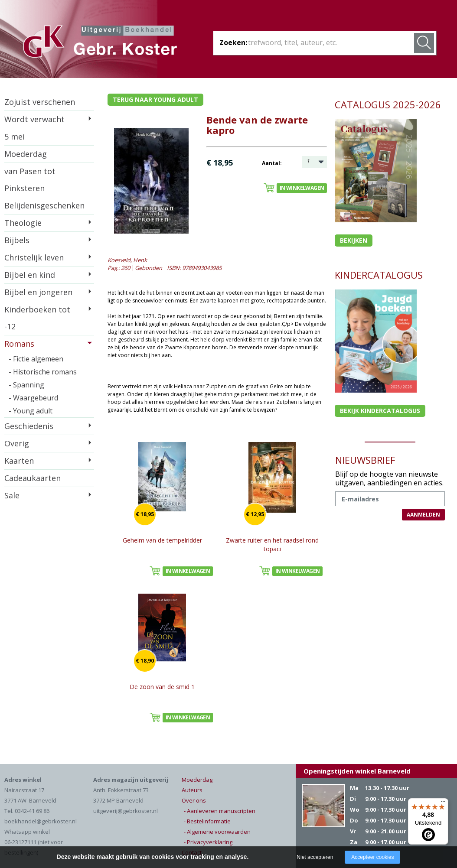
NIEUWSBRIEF (365, 460)
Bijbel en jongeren (38, 292)
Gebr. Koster (100, 43)
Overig (17, 443)
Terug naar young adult (155, 99)
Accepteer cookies (372, 857)
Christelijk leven (34, 257)
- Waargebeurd (33, 398)
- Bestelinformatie (207, 821)
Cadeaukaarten (33, 478)
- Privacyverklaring (208, 842)
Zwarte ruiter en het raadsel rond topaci (272, 545)
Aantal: (272, 163)
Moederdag (26, 154)
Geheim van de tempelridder (162, 540)
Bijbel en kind (30, 275)
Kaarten (19, 461)
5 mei (15, 137)
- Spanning (26, 385)
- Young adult (31, 411)
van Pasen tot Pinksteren (30, 180)
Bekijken (354, 240)
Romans (19, 344)
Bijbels (17, 240)
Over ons (194, 800)
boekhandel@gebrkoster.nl (41, 821)
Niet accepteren (315, 857)
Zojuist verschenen (40, 102)
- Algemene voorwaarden (217, 832)
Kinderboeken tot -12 (37, 318)
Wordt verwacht (34, 119)
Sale (12, 495)
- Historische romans (43, 372)
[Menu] (443, 803)
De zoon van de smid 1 (162, 687)
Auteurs (192, 790)
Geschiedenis (29, 426)
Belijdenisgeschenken (44, 205)
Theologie (23, 223)
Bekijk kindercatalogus (380, 411)
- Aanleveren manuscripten (220, 811)
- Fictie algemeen (36, 359)
